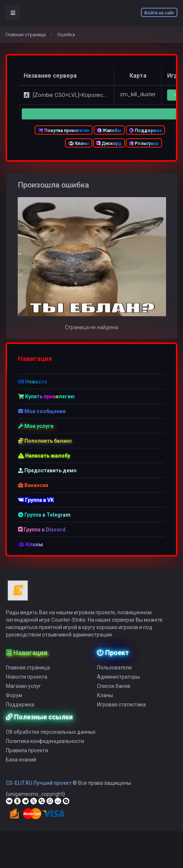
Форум (14, 701)
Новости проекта (27, 683)
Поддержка (145, 131)
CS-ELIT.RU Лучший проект (39, 789)
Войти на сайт (159, 13)
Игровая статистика (121, 710)
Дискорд (109, 143)
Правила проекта (27, 756)
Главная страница (26, 35)
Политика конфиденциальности (45, 747)
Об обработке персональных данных (51, 738)
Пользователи (114, 673)
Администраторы (118, 683)
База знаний (21, 766)
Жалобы (109, 131)
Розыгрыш (144, 143)
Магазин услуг (23, 692)
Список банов (114, 692)
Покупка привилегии (64, 131)
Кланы (79, 143)
